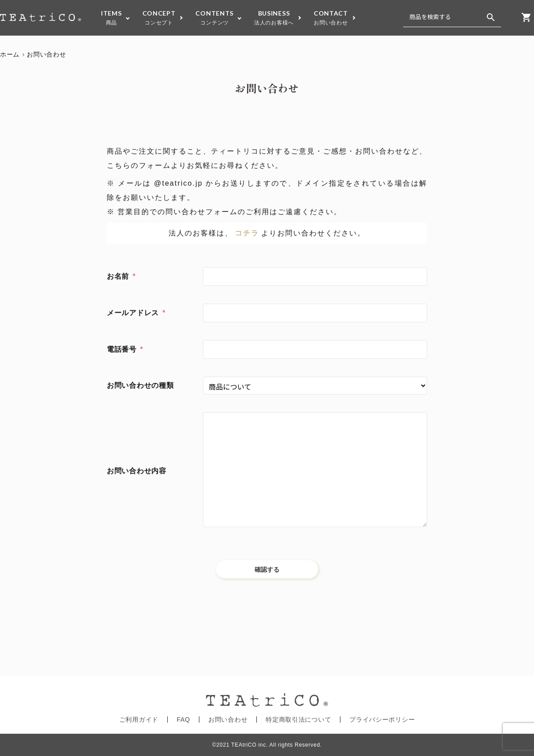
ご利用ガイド (139, 719)
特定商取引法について (298, 719)
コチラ (247, 233)
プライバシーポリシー (382, 719)
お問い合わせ (228, 719)
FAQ (183, 719)
